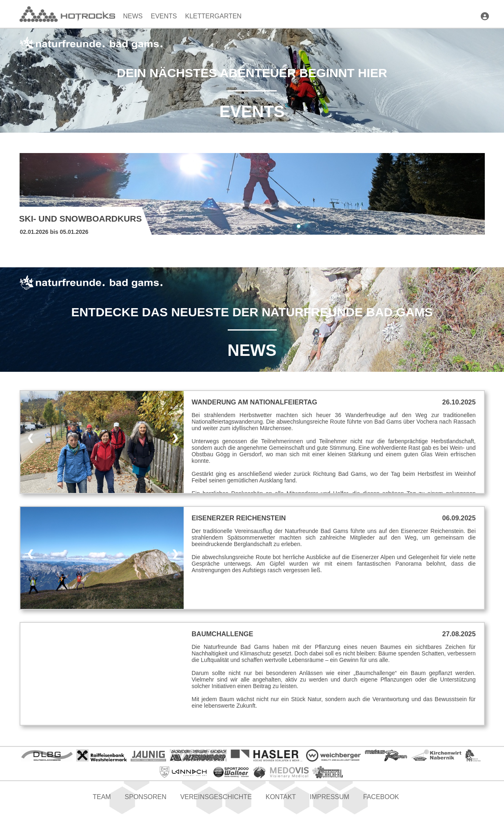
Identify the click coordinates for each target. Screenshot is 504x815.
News (133, 16)
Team (102, 797)
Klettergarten (213, 16)
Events (164, 16)
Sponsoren (146, 797)
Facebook (381, 797)
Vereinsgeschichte (216, 797)
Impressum (330, 797)
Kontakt (281, 797)
